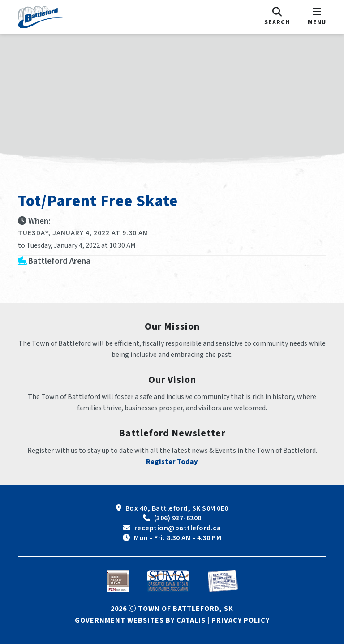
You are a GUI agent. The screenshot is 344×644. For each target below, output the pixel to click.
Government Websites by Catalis (140, 620)
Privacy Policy (241, 620)
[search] (277, 17)
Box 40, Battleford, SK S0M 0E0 (177, 508)
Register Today (172, 462)
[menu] (317, 17)
